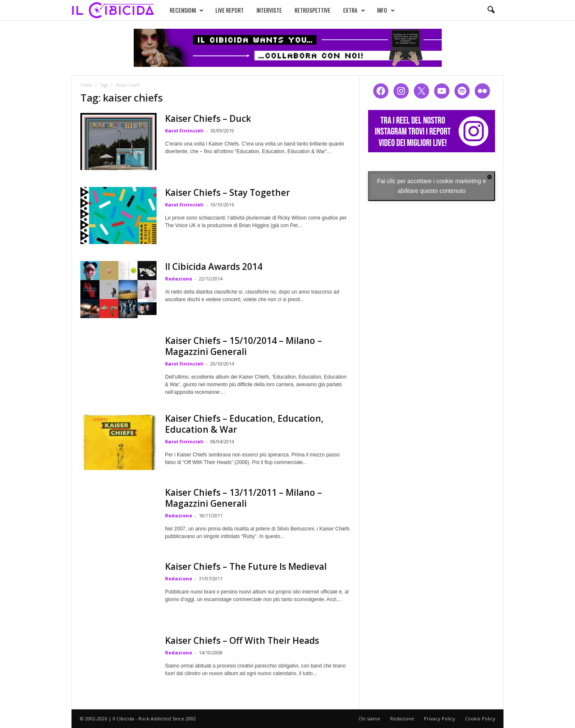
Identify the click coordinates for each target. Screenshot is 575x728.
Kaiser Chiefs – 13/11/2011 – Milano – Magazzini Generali (243, 498)
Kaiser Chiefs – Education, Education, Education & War (244, 424)
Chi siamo (369, 718)
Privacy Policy (440, 718)
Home (86, 85)
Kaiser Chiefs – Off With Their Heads (242, 640)
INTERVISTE (269, 10)
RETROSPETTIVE (312, 10)
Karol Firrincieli (184, 130)
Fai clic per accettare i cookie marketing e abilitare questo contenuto (432, 186)
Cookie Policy (480, 718)
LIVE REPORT (230, 10)
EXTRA (354, 10)
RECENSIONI (187, 10)
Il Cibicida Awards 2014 (214, 266)
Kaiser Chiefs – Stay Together (227, 192)
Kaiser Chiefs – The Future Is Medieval (246, 566)
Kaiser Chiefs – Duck (208, 118)
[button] (491, 10)
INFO (386, 10)
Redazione (179, 279)
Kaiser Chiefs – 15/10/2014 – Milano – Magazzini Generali (243, 346)
